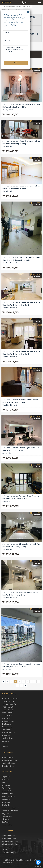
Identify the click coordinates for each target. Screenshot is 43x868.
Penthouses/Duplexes (10, 853)
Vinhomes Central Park (10, 811)
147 (21, 685)
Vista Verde (6, 785)
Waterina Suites (8, 794)
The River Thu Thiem (10, 760)
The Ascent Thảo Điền (10, 698)
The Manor (6, 802)
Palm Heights (7, 825)
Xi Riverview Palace (9, 732)
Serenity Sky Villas (8, 796)
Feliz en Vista (7, 788)
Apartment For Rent (9, 836)
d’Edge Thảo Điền (9, 701)
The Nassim (6, 724)
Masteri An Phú (7, 713)
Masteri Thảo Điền (9, 710)
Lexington (6, 741)
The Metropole (7, 757)
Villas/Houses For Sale (10, 844)
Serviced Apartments (10, 847)
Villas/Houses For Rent (10, 841)
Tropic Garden (7, 727)
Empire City (6, 777)
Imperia (5, 744)
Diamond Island (8, 791)
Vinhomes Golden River (10, 808)
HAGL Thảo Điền (8, 707)
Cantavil (5, 747)
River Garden (7, 718)
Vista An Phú (6, 730)
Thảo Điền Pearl (8, 721)
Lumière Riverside (9, 763)
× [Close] (28, 12)
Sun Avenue (6, 822)
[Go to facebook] (38, 862)
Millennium (6, 819)
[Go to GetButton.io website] (38, 866)
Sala (3, 782)
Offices (4, 850)
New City (5, 779)
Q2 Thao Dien (7, 715)
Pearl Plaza (6, 799)
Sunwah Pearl (7, 816)
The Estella (6, 735)
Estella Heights (8, 738)
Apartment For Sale (9, 838)
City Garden (6, 805)
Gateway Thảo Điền (9, 704)
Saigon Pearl (7, 813)
